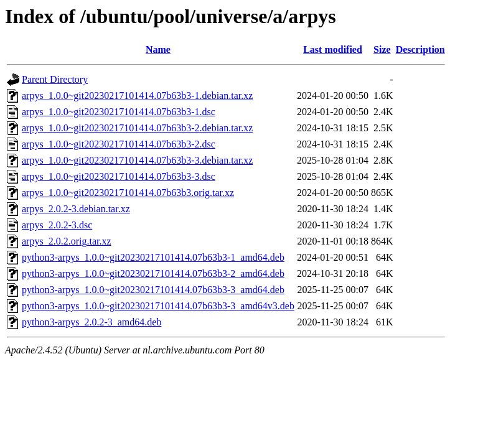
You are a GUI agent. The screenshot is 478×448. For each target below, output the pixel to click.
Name (158, 49)
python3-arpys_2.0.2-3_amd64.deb (91, 322)
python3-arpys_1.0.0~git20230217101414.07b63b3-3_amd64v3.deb (158, 306)
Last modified (333, 49)
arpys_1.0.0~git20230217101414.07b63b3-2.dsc (119, 144)
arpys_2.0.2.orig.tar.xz (67, 241)
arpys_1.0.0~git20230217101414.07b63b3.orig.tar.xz (128, 193)
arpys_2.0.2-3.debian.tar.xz (76, 209)
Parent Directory (55, 79)
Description (420, 49)
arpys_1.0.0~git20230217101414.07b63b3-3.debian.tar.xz (137, 160)
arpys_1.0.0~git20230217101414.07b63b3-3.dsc (119, 176)
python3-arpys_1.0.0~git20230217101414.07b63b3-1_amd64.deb (153, 257)
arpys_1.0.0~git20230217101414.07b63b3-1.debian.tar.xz (137, 96)
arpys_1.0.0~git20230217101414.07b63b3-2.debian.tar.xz (137, 128)
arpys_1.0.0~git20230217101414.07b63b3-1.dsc (119, 112)
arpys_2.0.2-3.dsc (57, 225)
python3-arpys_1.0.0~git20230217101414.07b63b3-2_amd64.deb (153, 273)
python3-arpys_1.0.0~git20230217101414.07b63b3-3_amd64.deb (153, 290)
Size (382, 49)
